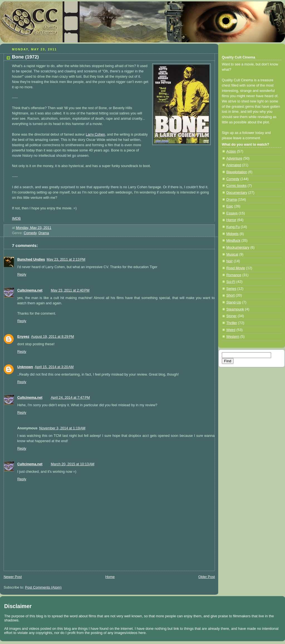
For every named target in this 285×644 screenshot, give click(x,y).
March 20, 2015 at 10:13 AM (73, 464)
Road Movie (236, 268)
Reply (22, 275)
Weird (231, 330)
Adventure (234, 158)
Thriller (232, 323)
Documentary (237, 193)
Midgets (232, 234)
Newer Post (13, 577)
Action (231, 151)
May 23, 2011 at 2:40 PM (70, 290)
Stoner (231, 316)
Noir (229, 261)
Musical (232, 254)
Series (231, 289)
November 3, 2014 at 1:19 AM (62, 428)
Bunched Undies (31, 259)
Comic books (236, 186)
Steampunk (235, 309)
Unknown (25, 367)
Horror (231, 220)
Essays (232, 213)
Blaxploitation (237, 172)
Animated (234, 165)
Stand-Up (234, 302)
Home (110, 577)
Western (233, 337)
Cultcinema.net (30, 290)
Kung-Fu (233, 227)
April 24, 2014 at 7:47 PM (70, 398)
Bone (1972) (25, 57)
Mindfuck (233, 241)
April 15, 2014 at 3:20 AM (54, 367)
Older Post (207, 577)
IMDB (16, 219)
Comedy (30, 233)
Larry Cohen (95, 134)
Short (230, 295)
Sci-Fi (231, 282)
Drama (44, 233)
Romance (234, 275)
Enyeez (23, 337)
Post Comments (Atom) (43, 587)
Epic (230, 206)
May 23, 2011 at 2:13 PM (66, 259)
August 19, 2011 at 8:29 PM (52, 337)
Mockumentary (238, 248)
